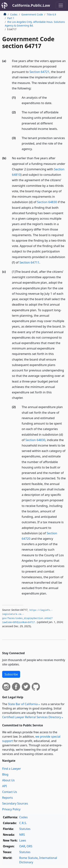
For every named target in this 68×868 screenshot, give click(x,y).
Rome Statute (28, 858)
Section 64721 (40, 72)
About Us (8, 780)
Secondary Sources (15, 803)
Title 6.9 (51, 14)
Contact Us (10, 792)
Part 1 (11, 18)
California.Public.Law (31, 5)
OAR (22, 846)
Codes (14, 14)
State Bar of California (23, 704)
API (4, 786)
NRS (22, 835)
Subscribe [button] (11, 674)
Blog (5, 774)
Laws (23, 840)
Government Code (32, 14)
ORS (29, 846)
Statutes (25, 829)
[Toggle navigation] (61, 5)
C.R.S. (23, 823)
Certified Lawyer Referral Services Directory (32, 717)
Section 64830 (47, 202)
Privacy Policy (11, 809)
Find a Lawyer (12, 769)
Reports (8, 798)
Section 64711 (29, 262)
